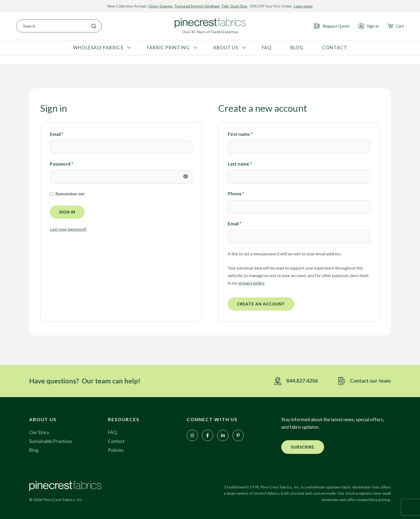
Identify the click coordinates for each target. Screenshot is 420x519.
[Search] (94, 26)
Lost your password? (68, 229)
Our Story (39, 432)
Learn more (303, 6)
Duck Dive (239, 6)
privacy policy (251, 283)
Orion (153, 6)
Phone (236, 194)
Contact (116, 441)
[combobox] (51, 26)
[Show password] (186, 177)
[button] (303, 447)
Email (57, 134)
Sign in (67, 212)
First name (240, 134)
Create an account (261, 304)
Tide (225, 6)
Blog (34, 450)
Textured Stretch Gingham (197, 6)
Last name (240, 164)
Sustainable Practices (51, 441)
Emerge (166, 6)
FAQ (112, 432)
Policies (116, 450)
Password (61, 164)
